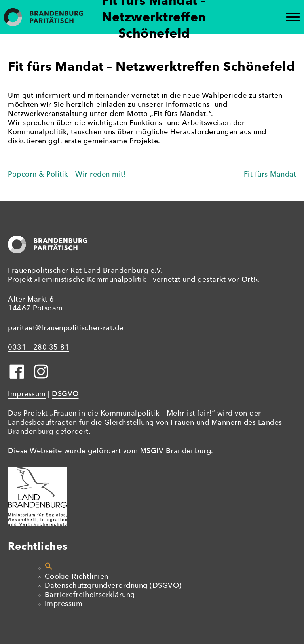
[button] (49, 568)
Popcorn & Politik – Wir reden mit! (67, 175)
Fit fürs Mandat (270, 175)
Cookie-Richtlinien (77, 577)
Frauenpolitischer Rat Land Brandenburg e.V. (85, 271)
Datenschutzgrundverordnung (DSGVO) (113, 586)
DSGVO (65, 394)
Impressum (27, 394)
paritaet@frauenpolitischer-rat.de (66, 328)
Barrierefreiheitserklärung (90, 595)
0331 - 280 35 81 (39, 348)
